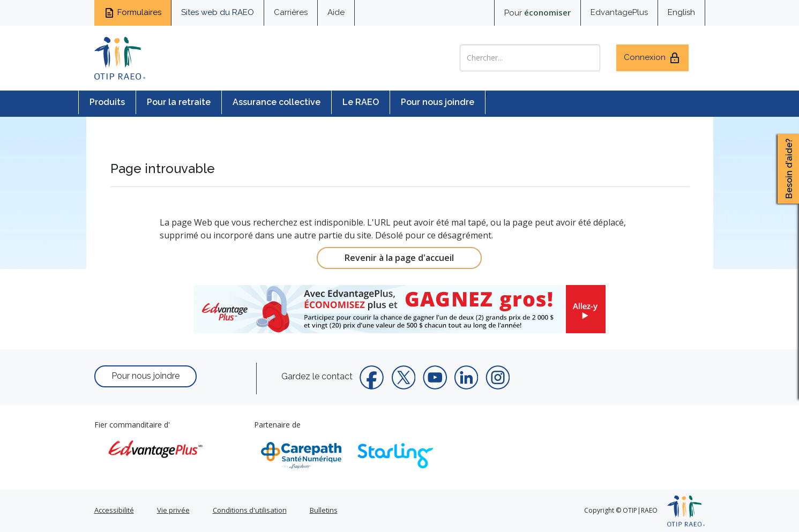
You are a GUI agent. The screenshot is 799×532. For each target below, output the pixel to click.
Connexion (652, 58)
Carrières (291, 12)
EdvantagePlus (619, 12)
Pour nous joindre (438, 102)
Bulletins (324, 510)
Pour (537, 12)
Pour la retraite (179, 102)
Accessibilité (114, 510)
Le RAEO (361, 102)
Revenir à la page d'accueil (399, 258)
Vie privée (173, 510)
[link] (400, 309)
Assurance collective (277, 102)
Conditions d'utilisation (250, 510)
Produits (107, 102)
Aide (336, 12)
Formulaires (133, 13)
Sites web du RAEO (218, 12)
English (681, 12)
